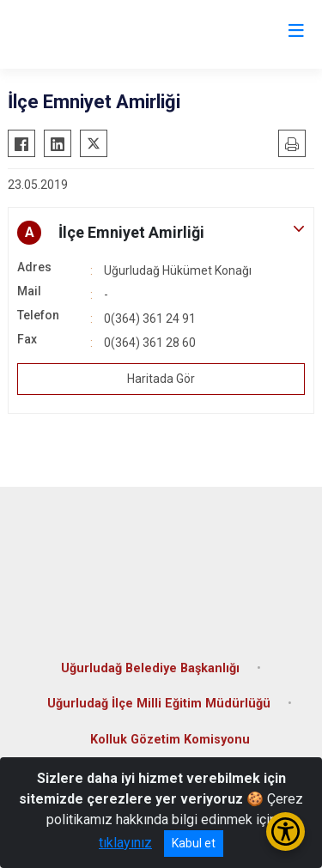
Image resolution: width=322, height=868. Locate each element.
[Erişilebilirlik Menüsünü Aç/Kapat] (286, 832)
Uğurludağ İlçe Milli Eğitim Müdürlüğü (159, 704)
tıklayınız (125, 843)
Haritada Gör (161, 379)
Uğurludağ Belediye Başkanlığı (150, 668)
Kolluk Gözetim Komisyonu (170, 740)
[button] (161, 233)
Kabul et (194, 843)
